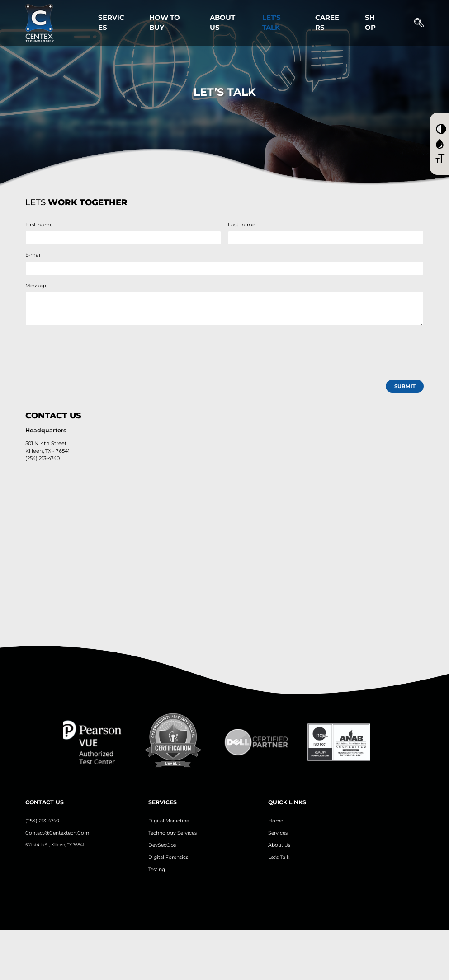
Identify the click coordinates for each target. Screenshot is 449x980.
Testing (157, 870)
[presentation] (94, 350)
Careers (327, 23)
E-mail (33, 255)
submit (405, 386)
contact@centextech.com (57, 833)
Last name (242, 225)
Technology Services (173, 833)
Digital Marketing (169, 821)
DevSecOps (162, 845)
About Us (222, 23)
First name (39, 225)
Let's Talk (272, 23)
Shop (370, 23)
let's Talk (279, 857)
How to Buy (165, 23)
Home (276, 821)
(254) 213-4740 (42, 821)
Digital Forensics (168, 857)
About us (279, 845)
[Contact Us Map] (225, 552)
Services (111, 23)
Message (37, 286)
